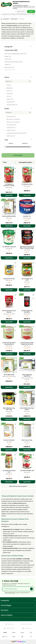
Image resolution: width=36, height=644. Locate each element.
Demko (27, 316)
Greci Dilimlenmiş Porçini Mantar (27, 409)
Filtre (9, 162)
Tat (9, 190)
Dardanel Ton (27, 216)
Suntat (27, 284)
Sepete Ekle (9, 195)
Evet (31, 11)
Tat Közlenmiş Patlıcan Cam (9, 471)
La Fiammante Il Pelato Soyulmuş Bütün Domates (9, 343)
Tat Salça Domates (27, 184)
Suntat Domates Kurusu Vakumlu (9, 311)
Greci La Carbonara (9, 440)
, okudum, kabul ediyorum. (16, 593)
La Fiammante (9, 348)
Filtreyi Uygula (18, 155)
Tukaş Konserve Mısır (9, 279)
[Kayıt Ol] (31, 589)
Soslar (8, 59)
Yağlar (7, 56)
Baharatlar (9, 67)
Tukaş (9, 283)
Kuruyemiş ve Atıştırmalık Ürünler (15, 54)
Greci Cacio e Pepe (27, 440)
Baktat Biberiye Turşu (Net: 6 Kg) (9, 409)
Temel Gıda (14, 19)
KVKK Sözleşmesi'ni (10, 593)
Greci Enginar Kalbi (9, 375)
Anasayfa (5, 19)
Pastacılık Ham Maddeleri (13, 62)
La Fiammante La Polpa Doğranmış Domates (27, 343)
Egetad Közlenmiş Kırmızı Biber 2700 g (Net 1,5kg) (27, 247)
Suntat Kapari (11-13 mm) (27, 279)
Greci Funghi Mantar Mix (9, 216)
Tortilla (8, 65)
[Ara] (33, 14)
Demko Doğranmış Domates (27, 311)
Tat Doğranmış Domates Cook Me (9, 185)
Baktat (27, 252)
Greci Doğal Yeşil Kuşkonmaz (27, 375)
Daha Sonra (21, 11)
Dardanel (27, 220)
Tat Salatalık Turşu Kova (9, 247)
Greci (9, 220)
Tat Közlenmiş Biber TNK (27, 471)
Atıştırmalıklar (10, 70)
